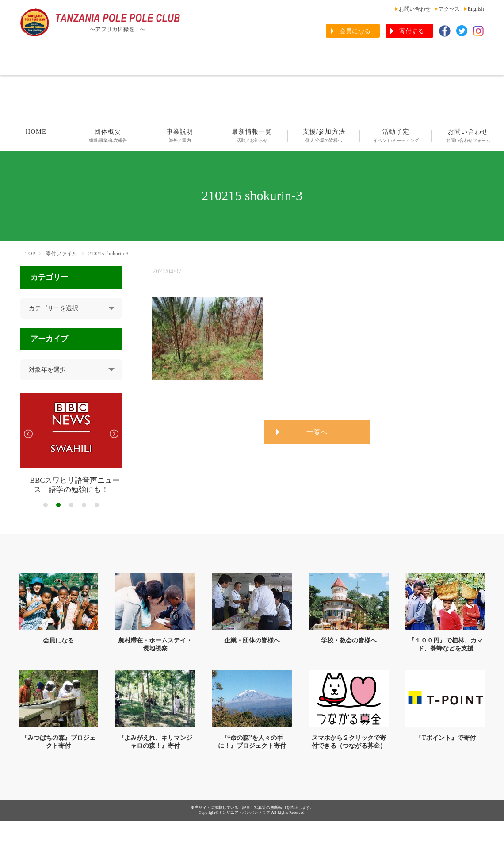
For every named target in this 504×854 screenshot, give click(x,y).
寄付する (412, 31)
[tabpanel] (71, 444)
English (476, 9)
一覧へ (317, 432)
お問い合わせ (415, 9)
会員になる (355, 31)
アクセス (449, 9)
